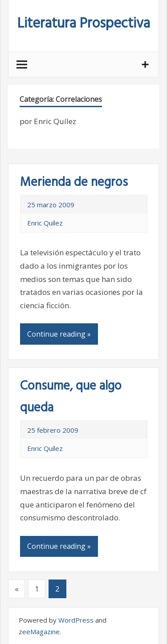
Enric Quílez (45, 223)
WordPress (76, 620)
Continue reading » (59, 334)
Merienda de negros (74, 183)
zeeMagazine (39, 632)
